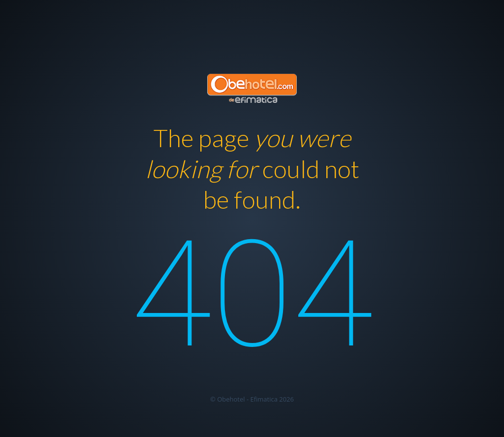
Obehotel (231, 399)
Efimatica (264, 399)
